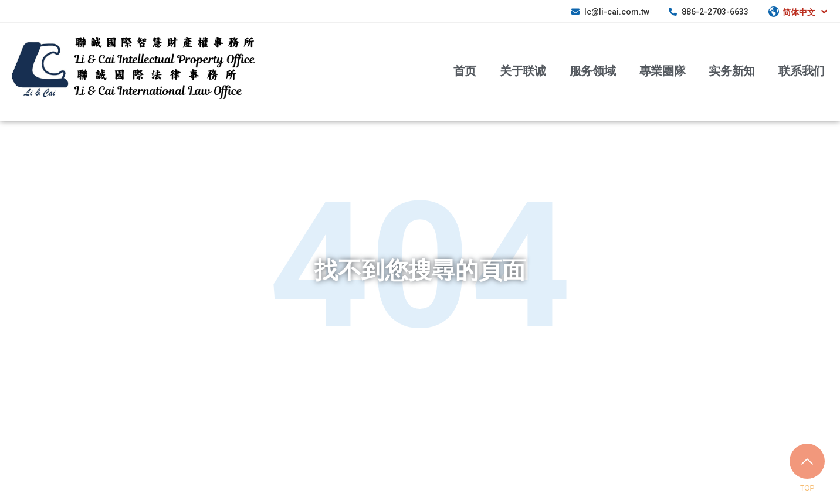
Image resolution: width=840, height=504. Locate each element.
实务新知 (732, 70)
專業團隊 (663, 70)
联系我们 (802, 70)
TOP (807, 488)
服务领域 (593, 70)
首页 (465, 70)
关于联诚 (523, 70)
